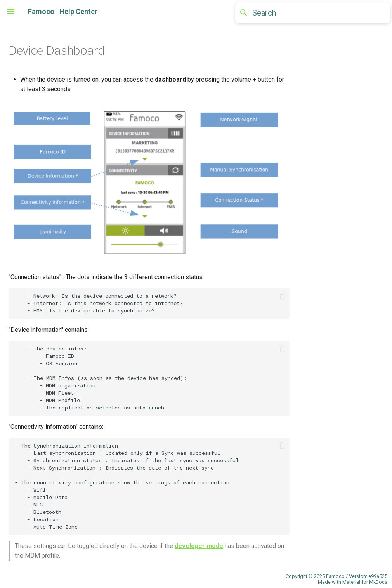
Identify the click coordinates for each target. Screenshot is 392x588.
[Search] (313, 13)
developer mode (199, 546)
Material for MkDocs (365, 582)
